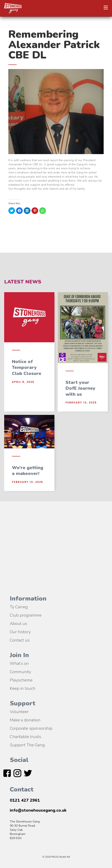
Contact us (20, 640)
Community (20, 671)
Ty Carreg (19, 607)
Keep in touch (23, 688)
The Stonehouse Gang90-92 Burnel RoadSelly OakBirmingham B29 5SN (25, 830)
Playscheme (21, 680)
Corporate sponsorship (31, 728)
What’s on (19, 663)
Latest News (23, 282)
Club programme (26, 615)
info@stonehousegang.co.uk (38, 810)
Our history (20, 632)
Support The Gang (27, 745)
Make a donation (25, 720)
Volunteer (19, 711)
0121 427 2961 (25, 800)
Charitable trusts (25, 736)
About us (18, 623)
